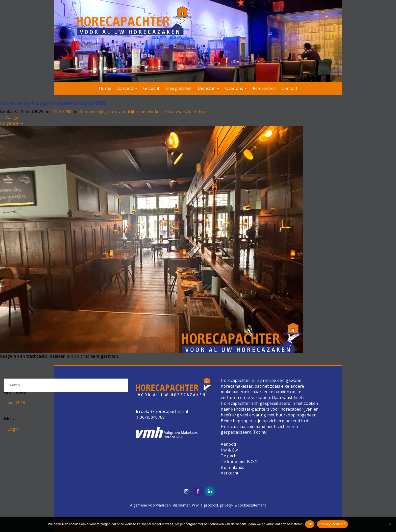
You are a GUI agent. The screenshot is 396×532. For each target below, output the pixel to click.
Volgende (12, 123)
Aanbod (127, 88)
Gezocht (151, 88)
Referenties (264, 88)
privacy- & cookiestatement (243, 505)
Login (13, 429)
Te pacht (229, 456)
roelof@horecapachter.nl (163, 411)
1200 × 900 (62, 112)
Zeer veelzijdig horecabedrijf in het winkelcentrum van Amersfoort (144, 112)
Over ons (236, 88)
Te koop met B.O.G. (239, 462)
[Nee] (390, 524)
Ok (310, 524)
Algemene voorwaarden (150, 505)
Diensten (208, 88)
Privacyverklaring (332, 524)
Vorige (9, 117)
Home (105, 88)
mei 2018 (16, 403)
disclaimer (181, 505)
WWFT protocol (205, 505)
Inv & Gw (229, 450)
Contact (289, 88)
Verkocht (230, 473)
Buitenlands (232, 467)
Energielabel (179, 88)
